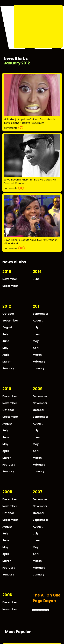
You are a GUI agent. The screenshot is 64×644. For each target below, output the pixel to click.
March (7, 362)
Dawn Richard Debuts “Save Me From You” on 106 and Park (31, 242)
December (10, 396)
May (5, 348)
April (6, 355)
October (8, 314)
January (8, 368)
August (7, 327)
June (36, 279)
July (5, 334)
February (39, 362)
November (10, 279)
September (10, 286)
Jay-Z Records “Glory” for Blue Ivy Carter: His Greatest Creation (30, 181)
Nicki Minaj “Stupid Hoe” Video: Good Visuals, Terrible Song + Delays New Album (30, 121)
